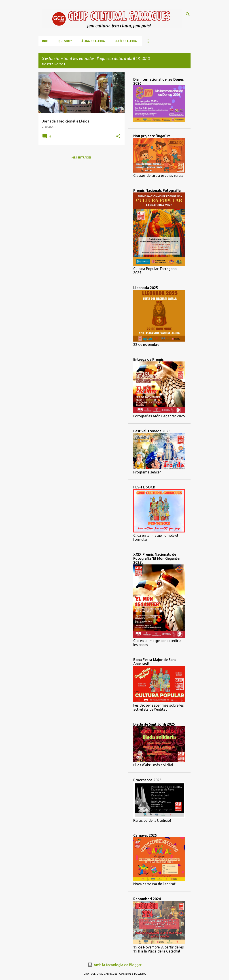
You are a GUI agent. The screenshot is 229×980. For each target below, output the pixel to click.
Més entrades (82, 157)
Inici (45, 41)
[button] (118, 136)
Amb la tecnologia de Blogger (114, 965)
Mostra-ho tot (54, 64)
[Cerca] (188, 14)
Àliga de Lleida (93, 41)
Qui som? (65, 41)
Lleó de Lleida (126, 41)
